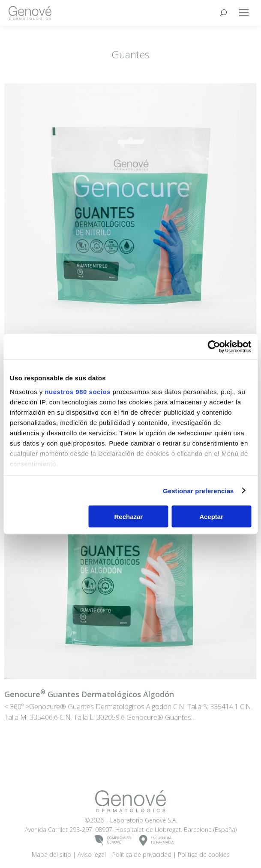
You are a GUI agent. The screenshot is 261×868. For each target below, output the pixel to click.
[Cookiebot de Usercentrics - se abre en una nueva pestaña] (214, 347)
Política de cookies (204, 854)
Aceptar (211, 517)
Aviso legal (92, 854)
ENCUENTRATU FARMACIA (157, 841)
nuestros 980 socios (78, 391)
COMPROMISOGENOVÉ (113, 841)
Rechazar (128, 517)
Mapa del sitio (51, 854)
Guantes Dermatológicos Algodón (89, 694)
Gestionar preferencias (198, 490)
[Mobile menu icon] (244, 13)
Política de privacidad (142, 854)
